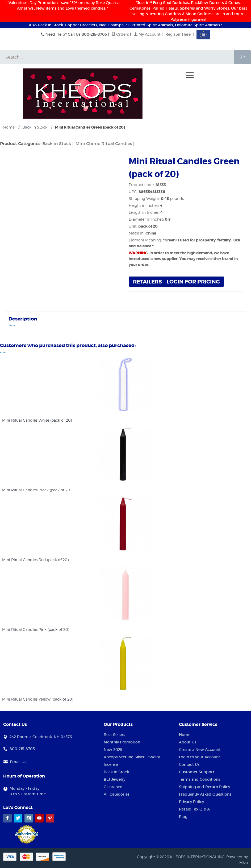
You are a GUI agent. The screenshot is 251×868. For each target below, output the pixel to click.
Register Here (178, 34)
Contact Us (189, 765)
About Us (188, 742)
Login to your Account (200, 757)
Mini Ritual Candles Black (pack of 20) (37, 490)
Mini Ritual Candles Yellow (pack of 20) (38, 699)
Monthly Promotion (122, 742)
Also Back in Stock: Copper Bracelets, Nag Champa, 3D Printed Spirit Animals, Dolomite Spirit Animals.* (125, 25)
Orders (120, 34)
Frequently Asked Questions (205, 795)
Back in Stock (57, 144)
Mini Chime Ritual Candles (104, 144)
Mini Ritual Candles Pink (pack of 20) (36, 630)
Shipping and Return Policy (204, 787)
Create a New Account (200, 750)
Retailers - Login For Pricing (176, 282)
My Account (147, 34)
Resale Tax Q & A (194, 809)
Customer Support (197, 772)
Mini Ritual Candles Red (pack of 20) (35, 560)
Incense (111, 765)
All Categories (117, 795)
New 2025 (113, 750)
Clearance (113, 787)
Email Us (18, 762)
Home (185, 735)
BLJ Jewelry (114, 780)
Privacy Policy (191, 802)
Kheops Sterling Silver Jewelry (132, 757)
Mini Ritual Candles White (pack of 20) (37, 420)
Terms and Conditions (200, 780)
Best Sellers (114, 735)
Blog (183, 817)
